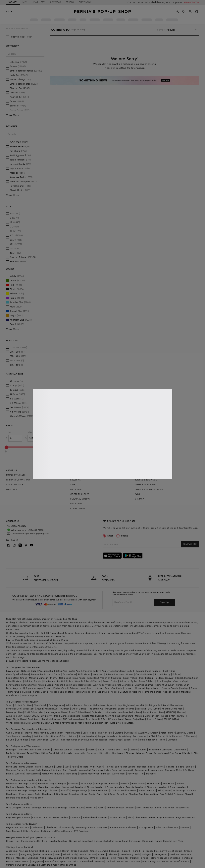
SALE (73, 484)
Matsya (184, 688)
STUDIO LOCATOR (15, 484)
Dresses (92, 750)
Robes (152, 767)
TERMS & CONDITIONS (146, 484)
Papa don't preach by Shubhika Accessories (84, 740)
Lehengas (11, 750)
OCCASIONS (77, 504)
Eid (45, 841)
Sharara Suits (77, 808)
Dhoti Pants (180, 750)
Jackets (68, 753)
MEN (25, 2)
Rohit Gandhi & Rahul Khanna (85, 681)
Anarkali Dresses (116, 808)
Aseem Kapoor (30, 695)
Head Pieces (138, 783)
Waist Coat (96, 767)
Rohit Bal (62, 681)
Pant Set (106, 774)
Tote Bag (122, 794)
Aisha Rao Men (14, 716)
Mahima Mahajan (39, 678)
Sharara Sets (113, 750)
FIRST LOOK (85, 2)
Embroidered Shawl (17, 798)
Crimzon (172, 740)
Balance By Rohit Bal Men (46, 723)
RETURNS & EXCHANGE (146, 480)
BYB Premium (81, 831)
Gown (101, 750)
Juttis (168, 790)
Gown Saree (161, 753)
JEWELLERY (39, 2)
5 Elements (190, 736)
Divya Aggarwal (15, 688)
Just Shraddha (41, 736)
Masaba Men (168, 716)
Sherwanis (80, 750)
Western (19, 774)
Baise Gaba (69, 674)
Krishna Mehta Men (172, 709)
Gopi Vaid (117, 688)
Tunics (143, 750)
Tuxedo (73, 770)
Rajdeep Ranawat (165, 678)
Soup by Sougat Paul (98, 688)
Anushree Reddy (91, 671)
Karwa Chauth (163, 841)
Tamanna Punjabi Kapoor (157, 692)
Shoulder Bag (136, 794)
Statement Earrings (17, 790)
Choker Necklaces (99, 790)
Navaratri (75, 841)
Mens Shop (72, 774)
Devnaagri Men (14, 712)
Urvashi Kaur (13, 695)
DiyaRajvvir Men (50, 716)
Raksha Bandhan (58, 841)
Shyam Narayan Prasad (39, 688)
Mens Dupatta (113, 770)
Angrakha (85, 770)
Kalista (176, 674)
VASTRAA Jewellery (148, 733)
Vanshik (140, 705)
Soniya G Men (154, 719)
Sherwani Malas (174, 770)
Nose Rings (87, 783)
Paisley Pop (116, 740)
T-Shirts (170, 767)
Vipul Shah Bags (39, 740)
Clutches (192, 790)
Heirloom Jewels (15, 787)
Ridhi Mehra (84, 674)
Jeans (30, 770)
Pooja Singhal (46, 671)
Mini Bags (110, 794)
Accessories (141, 770)
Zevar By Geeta (185, 733)
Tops (125, 750)
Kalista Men (88, 716)
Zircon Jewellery (96, 787)
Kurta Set (91, 808)
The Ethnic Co (96, 709)
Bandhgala (98, 770)
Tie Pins (109, 767)
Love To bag (89, 733)
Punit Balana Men (34, 712)
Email (108, 535)
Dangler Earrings (38, 790)
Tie (142, 774)
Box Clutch (166, 794)
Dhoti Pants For (145, 808)
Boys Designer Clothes (18, 817)
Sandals (151, 790)
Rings (53, 783)
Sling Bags (61, 794)
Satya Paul (61, 671)
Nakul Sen (64, 678)
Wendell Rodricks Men (18, 723)
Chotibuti (51, 827)
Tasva (9, 705)
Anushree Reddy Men (129, 712)
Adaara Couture (120, 692)
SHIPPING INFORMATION (147, 475)
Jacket (113, 817)
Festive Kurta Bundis (53, 774)
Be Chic (10, 740)
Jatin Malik (110, 712)
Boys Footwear (166, 817)
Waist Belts (34, 794)
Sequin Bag (152, 794)
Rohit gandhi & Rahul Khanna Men (165, 705)
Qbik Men (97, 712)
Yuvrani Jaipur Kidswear (123, 827)
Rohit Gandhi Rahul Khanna (21, 685)
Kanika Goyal (61, 688)
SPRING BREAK (172, 719)
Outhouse (130, 733)
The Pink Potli (105, 733)
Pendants (31, 787)
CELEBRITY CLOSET (79, 494)
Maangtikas (101, 783)
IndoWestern (33, 774)
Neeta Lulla (85, 685)
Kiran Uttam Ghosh (17, 678)
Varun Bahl (71, 685)
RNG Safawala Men (73, 719)
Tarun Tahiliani (147, 681)
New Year (178, 841)
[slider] (6, 447)
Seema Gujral (110, 681)
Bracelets (43, 783)
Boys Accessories (185, 817)
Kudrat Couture (125, 716)
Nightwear (118, 753)
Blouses (130, 753)
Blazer (122, 817)
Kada (134, 790)
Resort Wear (34, 753)
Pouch (23, 794)
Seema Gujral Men (135, 719)
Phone (124, 535)
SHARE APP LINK (190, 544)
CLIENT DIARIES (78, 508)
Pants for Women (16, 753)
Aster (163, 733)
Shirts (38, 767)
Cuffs (33, 783)
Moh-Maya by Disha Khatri (49, 733)
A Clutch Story (156, 736)
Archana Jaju (57, 692)
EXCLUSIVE (76, 480)
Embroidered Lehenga (55, 808)
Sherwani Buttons (16, 770)
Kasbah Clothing (105, 716)
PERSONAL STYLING (80, 499)
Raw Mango (13, 671)
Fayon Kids (12, 827)
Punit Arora (34, 719)
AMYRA (54, 740)
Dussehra (87, 841)
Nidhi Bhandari (174, 736)
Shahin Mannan (181, 692)
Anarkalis (23, 750)
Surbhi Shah (183, 685)
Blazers (180, 767)
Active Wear (119, 774)
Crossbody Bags (78, 794)
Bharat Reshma (126, 709)
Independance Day (31, 841)
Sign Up (164, 602)
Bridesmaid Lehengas (160, 750)
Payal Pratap (130, 678)
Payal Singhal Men (16, 719)
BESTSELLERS (77, 475)
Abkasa (181, 712)
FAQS (137, 494)
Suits (67, 767)
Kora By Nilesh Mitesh (122, 723)
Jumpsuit (128, 770)
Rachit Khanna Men (153, 712)
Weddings (148, 841)
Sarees (47, 750)
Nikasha (59, 685)
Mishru (54, 678)
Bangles (62, 783)
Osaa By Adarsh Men (17, 674)
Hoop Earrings (79, 790)
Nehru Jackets (61, 817)
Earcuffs (125, 783)
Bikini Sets (48, 753)
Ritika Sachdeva (148, 740)
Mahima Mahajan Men (147, 716)
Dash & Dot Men (23, 705)
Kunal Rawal (51, 709)
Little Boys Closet (86, 827)
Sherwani (49, 767)
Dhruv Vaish (40, 705)
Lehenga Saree (144, 753)
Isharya (28, 733)
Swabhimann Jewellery (19, 736)
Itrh (94, 692)
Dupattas (105, 753)
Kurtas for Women (62, 750)
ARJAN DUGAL (31, 716)
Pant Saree (175, 753)
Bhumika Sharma (144, 685)
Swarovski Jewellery (74, 787)
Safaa (70, 692)
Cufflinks (189, 770)
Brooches (151, 774)
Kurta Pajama (43, 770)
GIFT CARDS (76, 489)
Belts (160, 790)
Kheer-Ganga (79, 709)
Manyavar (98, 674)
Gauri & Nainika (144, 674)
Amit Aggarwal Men (56, 712)
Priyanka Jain (77, 688)
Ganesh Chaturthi (103, 841)
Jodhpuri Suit (60, 770)
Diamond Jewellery (157, 787)
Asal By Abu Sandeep (113, 671)
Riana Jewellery (87, 736)
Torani (194, 688)
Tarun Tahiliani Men (79, 712)
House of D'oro (59, 736)
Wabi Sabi (29, 709)
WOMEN (13, 2)
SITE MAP (139, 499)
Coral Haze (23, 740)
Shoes (142, 790)
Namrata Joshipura (122, 685)
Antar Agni (75, 671)
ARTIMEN (170, 712)
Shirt (130, 817)
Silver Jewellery (178, 787)
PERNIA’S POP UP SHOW (18, 480)
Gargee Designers (70, 716)
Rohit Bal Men (14, 709)
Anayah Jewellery (107, 736)
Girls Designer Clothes (18, 808)
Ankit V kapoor (74, 705)
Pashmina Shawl (183, 794)
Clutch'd (119, 733)
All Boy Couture (31, 831)
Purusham (111, 709)
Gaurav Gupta (181, 681)
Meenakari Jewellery (49, 787)
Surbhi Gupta (41, 692)
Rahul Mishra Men (52, 719)
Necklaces (12, 783)
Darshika (141, 709)
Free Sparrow (146, 827)
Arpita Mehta (153, 688)
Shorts (160, 767)
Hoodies (142, 767)
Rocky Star (169, 671)
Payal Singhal (164, 681)
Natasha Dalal (29, 671)
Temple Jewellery (135, 787)
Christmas (134, 841)
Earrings (24, 783)
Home (9, 28)
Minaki (73, 736)
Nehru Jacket (26, 767)
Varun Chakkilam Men (96, 723)
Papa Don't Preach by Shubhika (104, 678)
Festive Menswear (89, 774)
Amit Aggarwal (101, 685)
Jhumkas (54, 790)
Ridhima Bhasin (33, 681)
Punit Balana (146, 678)
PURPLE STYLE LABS (16, 475)
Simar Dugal (15, 692)
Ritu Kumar (49, 681)
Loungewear (156, 770)
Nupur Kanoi (78, 678)
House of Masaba (134, 688)
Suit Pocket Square (125, 767)
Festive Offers (16, 757)
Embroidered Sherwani (95, 817)
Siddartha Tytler (128, 681)
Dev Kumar (154, 709)
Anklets (180, 783)
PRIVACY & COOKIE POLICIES (149, 489)
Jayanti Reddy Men (72, 723)
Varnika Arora (73, 733)
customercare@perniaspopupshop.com (30, 533)
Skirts (59, 753)
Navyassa (102, 827)
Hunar (171, 733)
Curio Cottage (14, 733)
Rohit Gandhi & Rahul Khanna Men (104, 719)
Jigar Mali (103, 692)
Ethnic (9, 774)
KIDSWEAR (55, 2)
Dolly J (130, 671)
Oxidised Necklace (121, 790)
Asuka (40, 709)
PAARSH (181, 716)
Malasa (27, 692)
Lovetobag (125, 736)
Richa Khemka (83, 692)
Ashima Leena (45, 685)
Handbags (12, 794)
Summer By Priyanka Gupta (46, 674)
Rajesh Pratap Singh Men (120, 705)
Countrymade (56, 705)
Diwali (10, 841)
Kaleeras (114, 783)
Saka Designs (13, 831)
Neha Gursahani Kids (167, 827)
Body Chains (154, 783)
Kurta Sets (36, 750)
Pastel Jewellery (115, 787)
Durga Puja (121, 841)
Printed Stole (37, 798)
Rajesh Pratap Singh (187, 678)
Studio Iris (136, 692)
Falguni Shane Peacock (149, 671)
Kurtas (59, 767)
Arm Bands (169, 783)
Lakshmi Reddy (66, 827)
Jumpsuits (80, 753)
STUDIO (70, 2)
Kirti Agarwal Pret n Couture (57, 831)
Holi (17, 841)
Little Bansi (37, 827)
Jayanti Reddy (162, 674)
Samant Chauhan (165, 685)
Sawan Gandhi (170, 688)
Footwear (133, 774)
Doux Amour (140, 736)
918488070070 (191, 2)
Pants (75, 767)
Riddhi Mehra (15, 681)
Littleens (185, 827)
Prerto (162, 740)
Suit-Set (190, 767)
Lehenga (37, 808)
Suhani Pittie (131, 740)
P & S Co (25, 827)
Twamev (65, 709)
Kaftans (134, 750)
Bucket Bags (96, 794)
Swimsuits (93, 753)
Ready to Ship (191, 753)
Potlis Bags (179, 790)
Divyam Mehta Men (94, 705)
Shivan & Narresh (115, 674)
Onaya (130, 674)
